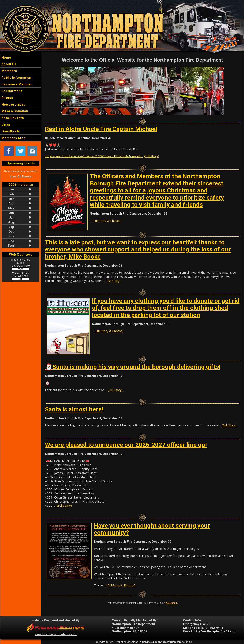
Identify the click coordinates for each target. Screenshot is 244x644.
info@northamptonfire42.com (215, 631)
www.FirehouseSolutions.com (56, 634)
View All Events (21, 176)
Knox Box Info (12, 118)
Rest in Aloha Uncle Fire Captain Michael (101, 129)
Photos (7, 98)
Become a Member (16, 84)
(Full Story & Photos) (107, 221)
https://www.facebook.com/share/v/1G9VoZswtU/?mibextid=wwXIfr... (94, 156)
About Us (8, 64)
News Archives (13, 104)
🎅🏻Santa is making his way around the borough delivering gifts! (133, 367)
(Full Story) (152, 156)
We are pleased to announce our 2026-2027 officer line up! (126, 445)
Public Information (16, 78)
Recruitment (11, 91)
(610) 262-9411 (212, 628)
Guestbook (10, 131)
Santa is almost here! (74, 409)
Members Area (13, 138)
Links (5, 125)
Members (9, 71)
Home (6, 57)
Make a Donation (14, 111)
